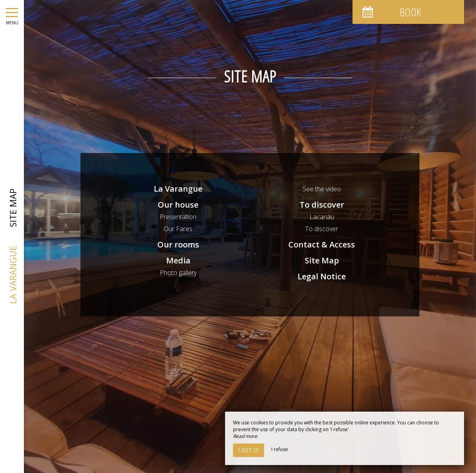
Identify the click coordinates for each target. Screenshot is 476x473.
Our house (178, 205)
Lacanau (322, 217)
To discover (322, 205)
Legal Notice (322, 276)
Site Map (322, 260)
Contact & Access (322, 244)
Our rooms (178, 244)
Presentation (178, 217)
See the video (322, 189)
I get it (249, 450)
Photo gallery (178, 273)
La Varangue (178, 189)
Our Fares (178, 229)
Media (178, 260)
